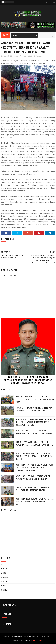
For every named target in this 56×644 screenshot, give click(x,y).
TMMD (5, 586)
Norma (5, 577)
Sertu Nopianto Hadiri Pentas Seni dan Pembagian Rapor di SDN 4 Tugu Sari (33, 477)
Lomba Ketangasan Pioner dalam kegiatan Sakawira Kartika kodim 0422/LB (34, 409)
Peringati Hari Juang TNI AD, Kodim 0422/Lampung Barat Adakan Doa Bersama (35, 432)
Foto (5, 565)
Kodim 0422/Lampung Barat (24, 636)
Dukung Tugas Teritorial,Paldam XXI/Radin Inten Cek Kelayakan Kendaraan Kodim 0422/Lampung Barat (35, 422)
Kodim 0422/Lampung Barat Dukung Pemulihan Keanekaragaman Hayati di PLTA (34, 443)
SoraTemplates (24, 640)
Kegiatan (39, 56)
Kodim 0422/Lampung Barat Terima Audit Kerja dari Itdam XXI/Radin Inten (34, 489)
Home (5, 35)
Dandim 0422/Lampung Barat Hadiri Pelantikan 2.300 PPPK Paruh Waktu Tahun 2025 (35, 399)
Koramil (6, 573)
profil (5, 582)
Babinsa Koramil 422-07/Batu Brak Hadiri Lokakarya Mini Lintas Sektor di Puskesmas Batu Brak (35, 467)
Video (5, 590)
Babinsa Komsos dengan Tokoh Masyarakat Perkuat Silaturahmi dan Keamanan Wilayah (35, 502)
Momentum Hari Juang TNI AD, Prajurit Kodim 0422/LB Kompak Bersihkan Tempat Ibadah (34, 456)
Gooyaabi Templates (37, 640)
